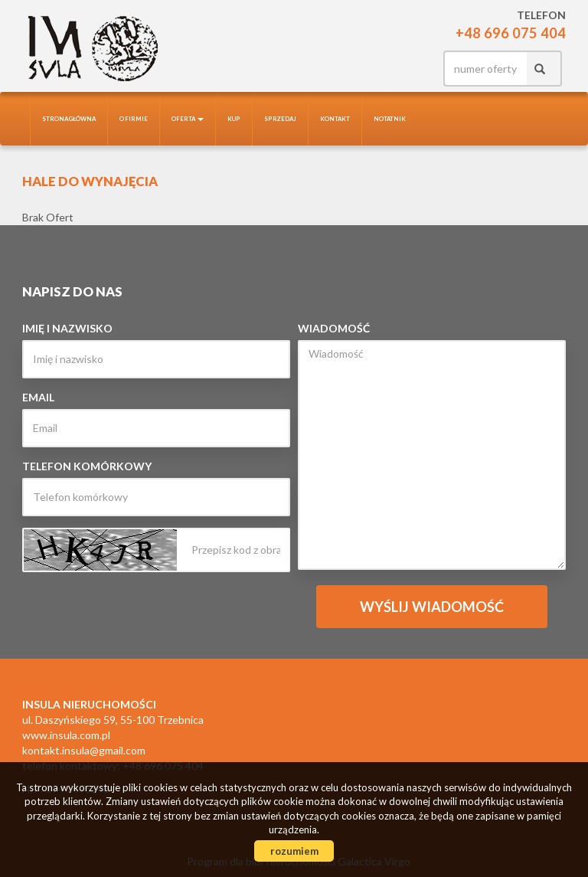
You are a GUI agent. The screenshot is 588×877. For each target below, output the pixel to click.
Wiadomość (334, 328)
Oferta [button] (188, 119)
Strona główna (69, 119)
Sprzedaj (280, 119)
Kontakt (335, 119)
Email (38, 397)
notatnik (390, 119)
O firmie (134, 119)
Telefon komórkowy (87, 466)
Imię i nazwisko (67, 328)
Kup (234, 119)
